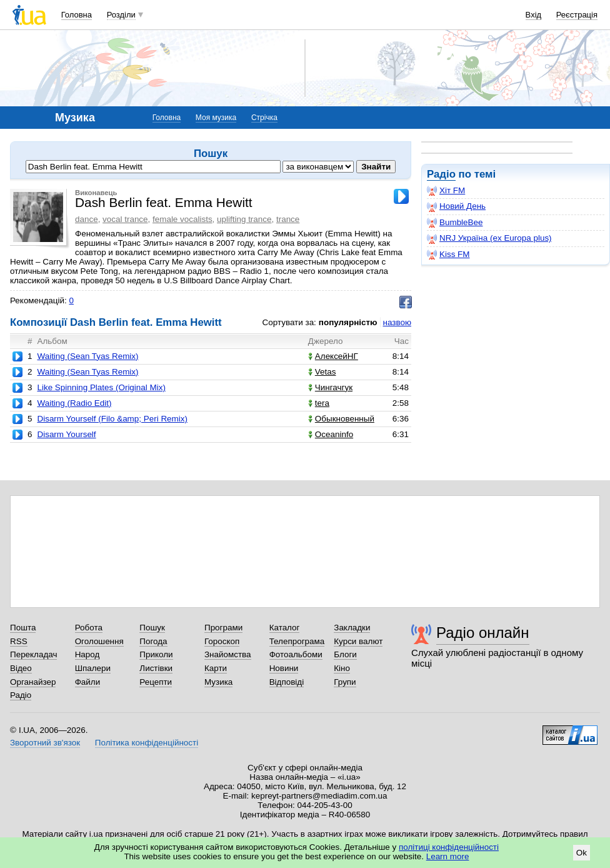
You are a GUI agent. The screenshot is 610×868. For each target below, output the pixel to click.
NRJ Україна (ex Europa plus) (489, 238)
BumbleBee (455, 223)
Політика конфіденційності (147, 743)
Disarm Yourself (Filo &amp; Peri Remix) (112, 419)
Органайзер (33, 682)
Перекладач (33, 654)
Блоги (345, 654)
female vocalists (182, 219)
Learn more (448, 856)
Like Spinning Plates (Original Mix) (101, 387)
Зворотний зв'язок (45, 743)
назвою (397, 322)
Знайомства (228, 654)
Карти (216, 668)
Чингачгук (330, 387)
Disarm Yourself (66, 434)
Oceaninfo (331, 434)
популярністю (348, 322)
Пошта (23, 628)
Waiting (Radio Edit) (74, 403)
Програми (223, 628)
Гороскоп (222, 641)
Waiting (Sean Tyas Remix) (87, 356)
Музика (218, 682)
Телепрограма (297, 641)
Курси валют (358, 641)
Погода (153, 641)
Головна (77, 15)
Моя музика (216, 118)
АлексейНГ (333, 356)
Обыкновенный (341, 419)
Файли (88, 682)
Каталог (285, 628)
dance (87, 219)
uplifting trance (244, 219)
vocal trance (125, 219)
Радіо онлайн (483, 633)
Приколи (156, 654)
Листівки (156, 668)
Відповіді (287, 682)
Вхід (534, 15)
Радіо (441, 174)
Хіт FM (446, 191)
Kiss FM (448, 255)
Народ (87, 654)
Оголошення (99, 641)
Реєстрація (577, 15)
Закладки (352, 628)
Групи (345, 682)
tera (319, 403)
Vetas (322, 372)
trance (288, 219)
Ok (582, 853)
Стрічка (264, 118)
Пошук (152, 628)
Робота (89, 628)
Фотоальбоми (296, 654)
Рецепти (156, 682)
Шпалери (93, 668)
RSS (19, 641)
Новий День (456, 206)
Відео (21, 668)
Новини (284, 668)
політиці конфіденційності (449, 847)
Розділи (121, 15)
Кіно (342, 668)
